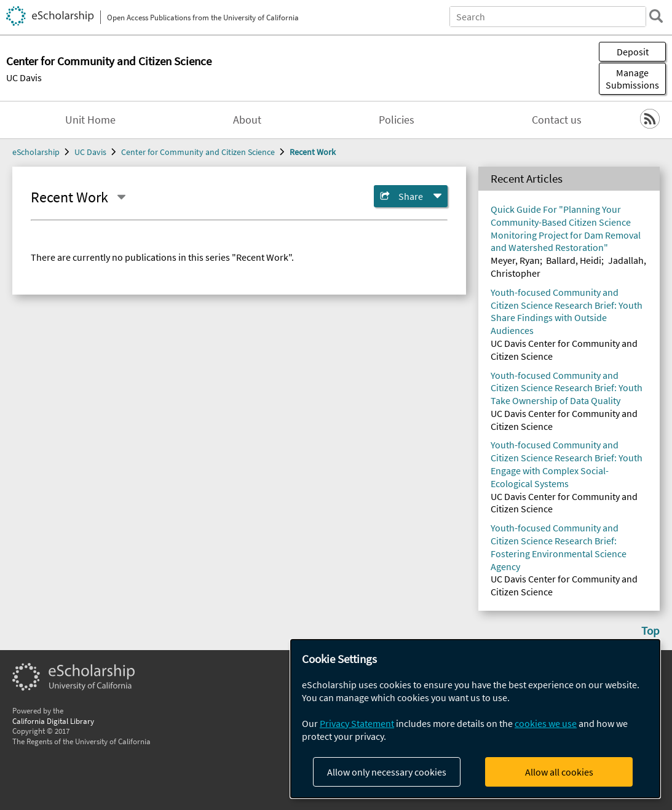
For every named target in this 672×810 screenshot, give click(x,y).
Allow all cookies (559, 772)
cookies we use (546, 723)
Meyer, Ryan (515, 260)
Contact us (557, 120)
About (247, 120)
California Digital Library (53, 721)
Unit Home (90, 120)
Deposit (633, 52)
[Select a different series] (121, 197)
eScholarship (36, 152)
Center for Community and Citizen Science (198, 152)
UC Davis (24, 77)
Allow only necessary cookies (387, 772)
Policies (397, 120)
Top (650, 630)
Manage (632, 79)
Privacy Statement (357, 723)
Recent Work (313, 152)
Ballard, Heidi (574, 260)
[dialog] (475, 719)
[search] (656, 16)
